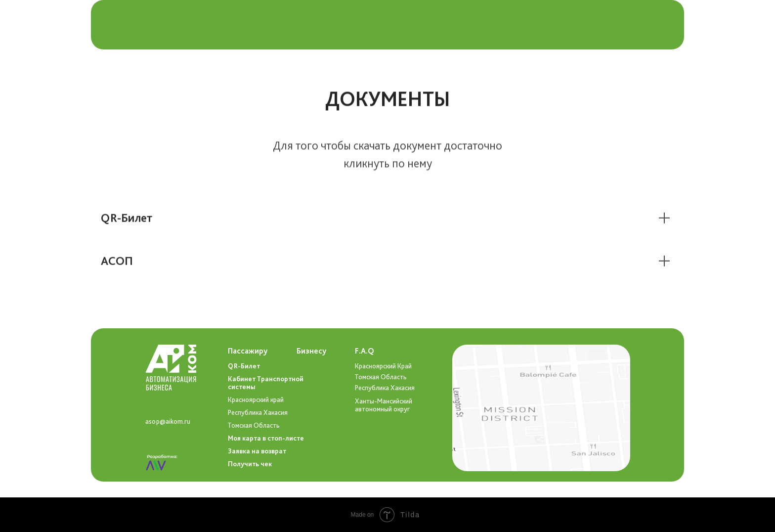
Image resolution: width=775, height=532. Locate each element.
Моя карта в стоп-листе (266, 438)
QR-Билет (244, 366)
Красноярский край (256, 399)
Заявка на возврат (257, 451)
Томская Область (381, 377)
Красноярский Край (383, 366)
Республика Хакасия (385, 388)
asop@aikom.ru (168, 421)
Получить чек (250, 464)
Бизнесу (311, 351)
